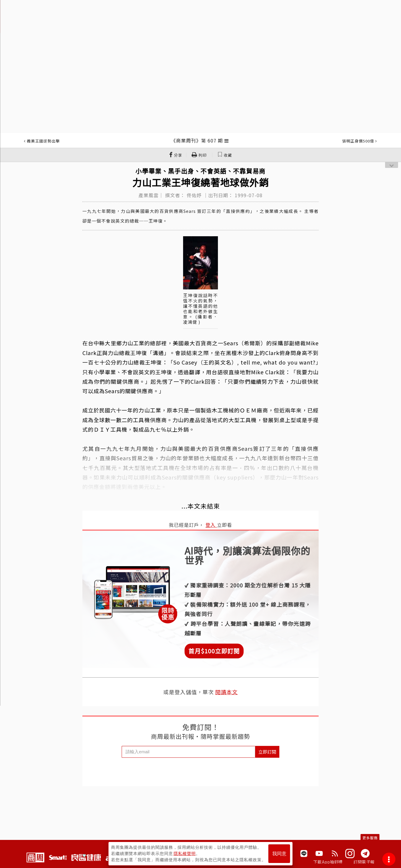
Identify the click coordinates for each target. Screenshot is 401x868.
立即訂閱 (267, 752)
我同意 (279, 854)
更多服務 (370, 838)
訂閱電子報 (364, 862)
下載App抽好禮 (328, 862)
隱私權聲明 (185, 854)
